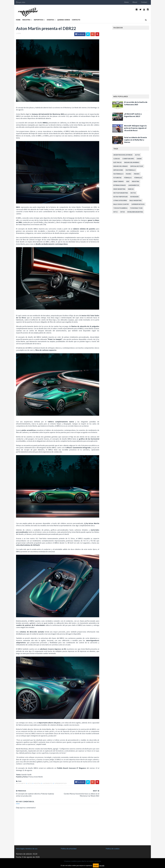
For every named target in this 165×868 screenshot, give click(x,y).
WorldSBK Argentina (135, 212)
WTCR (123, 212)
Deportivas (39, 20)
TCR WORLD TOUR (136, 208)
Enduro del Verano (121, 166)
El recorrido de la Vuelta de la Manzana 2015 (136, 103)
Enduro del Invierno (132, 162)
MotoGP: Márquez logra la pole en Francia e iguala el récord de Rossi (135, 128)
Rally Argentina (136, 200)
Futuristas (117, 178)
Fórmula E (138, 178)
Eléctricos (117, 162)
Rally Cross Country (121, 204)
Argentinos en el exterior (123, 155)
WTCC (116, 212)
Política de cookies (113, 849)
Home (126, 2)
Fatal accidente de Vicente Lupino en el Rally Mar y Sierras (135, 140)
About (135, 2)
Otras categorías (120, 200)
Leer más (102, 866)
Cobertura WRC (128, 159)
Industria (26, 20)
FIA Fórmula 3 (118, 174)
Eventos (50, 20)
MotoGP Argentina (121, 193)
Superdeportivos (61, 783)
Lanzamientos (48, 783)
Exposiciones (118, 170)
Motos (133, 193)
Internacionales (120, 185)
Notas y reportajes (121, 197)
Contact (144, 2)
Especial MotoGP (137, 166)
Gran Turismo (119, 181)
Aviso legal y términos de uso (27, 849)
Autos (30, 783)
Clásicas (117, 159)
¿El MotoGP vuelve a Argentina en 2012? (133, 115)
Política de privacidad (69, 849)
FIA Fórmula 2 (131, 170)
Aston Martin (21, 783)
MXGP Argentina (119, 189)
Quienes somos (64, 20)
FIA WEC (129, 174)
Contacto (76, 20)
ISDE (128, 181)
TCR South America (120, 208)
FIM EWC (137, 174)
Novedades (134, 197)
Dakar (139, 159)
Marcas (131, 189)
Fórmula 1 (128, 178)
